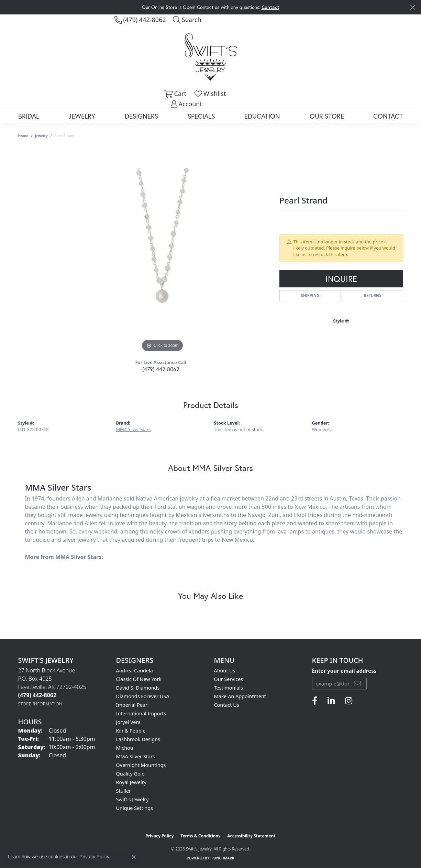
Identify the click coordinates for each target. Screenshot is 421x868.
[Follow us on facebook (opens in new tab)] (315, 701)
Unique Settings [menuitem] (135, 808)
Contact (388, 116)
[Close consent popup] (134, 857)
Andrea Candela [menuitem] (135, 671)
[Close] (413, 7)
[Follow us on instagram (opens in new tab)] (349, 701)
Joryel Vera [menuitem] (129, 722)
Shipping (310, 295)
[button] (187, 20)
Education (262, 116)
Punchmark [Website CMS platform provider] (223, 858)
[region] (163, 251)
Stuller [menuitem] (124, 791)
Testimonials (229, 688)
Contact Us (227, 705)
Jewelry (82, 116)
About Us (225, 671)
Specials (201, 116)
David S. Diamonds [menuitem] (138, 688)
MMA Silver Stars (134, 429)
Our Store (327, 116)
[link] (140, 20)
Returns (373, 295)
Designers (141, 116)
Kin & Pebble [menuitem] (131, 731)
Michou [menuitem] (125, 748)
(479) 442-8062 (161, 369)
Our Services (229, 679)
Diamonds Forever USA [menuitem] (143, 696)
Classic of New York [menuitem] (139, 679)
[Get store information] (40, 704)
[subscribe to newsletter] (357, 683)
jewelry (41, 136)
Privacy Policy (160, 836)
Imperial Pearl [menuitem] (132, 705)
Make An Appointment (240, 696)
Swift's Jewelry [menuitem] (132, 799)
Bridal (29, 116)
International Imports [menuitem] (141, 713)
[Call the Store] (37, 695)
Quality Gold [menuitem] (131, 774)
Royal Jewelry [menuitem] (131, 782)
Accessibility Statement (251, 836)
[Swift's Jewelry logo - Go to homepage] (211, 57)
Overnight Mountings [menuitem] (141, 765)
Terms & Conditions (200, 836)
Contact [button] (270, 7)
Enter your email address (344, 671)
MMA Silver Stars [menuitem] (136, 756)
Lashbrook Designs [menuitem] (138, 739)
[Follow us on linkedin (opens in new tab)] (331, 701)
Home (23, 136)
